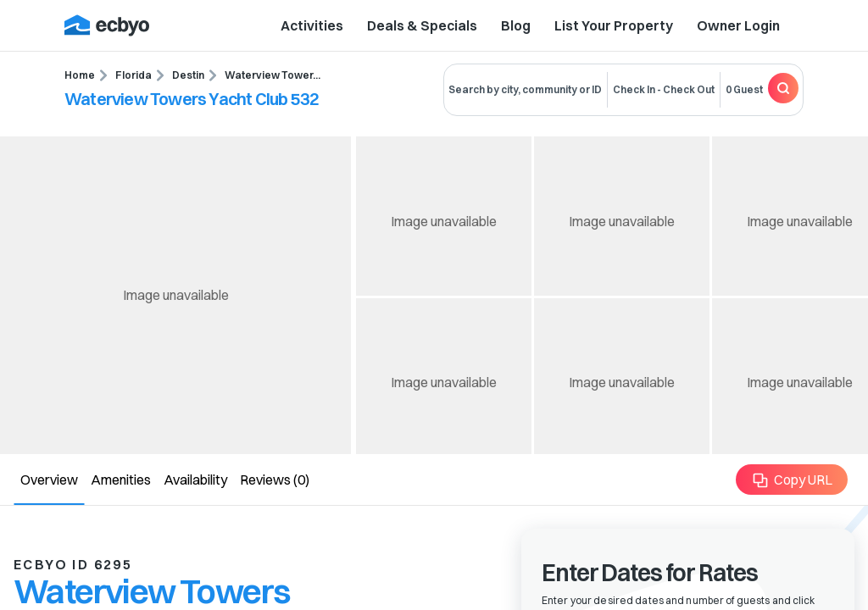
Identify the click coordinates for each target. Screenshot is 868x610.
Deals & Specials (422, 25)
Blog (516, 25)
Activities (312, 25)
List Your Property (614, 25)
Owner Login (738, 25)
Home (80, 75)
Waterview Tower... (273, 75)
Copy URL (792, 480)
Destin (188, 75)
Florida (134, 75)
